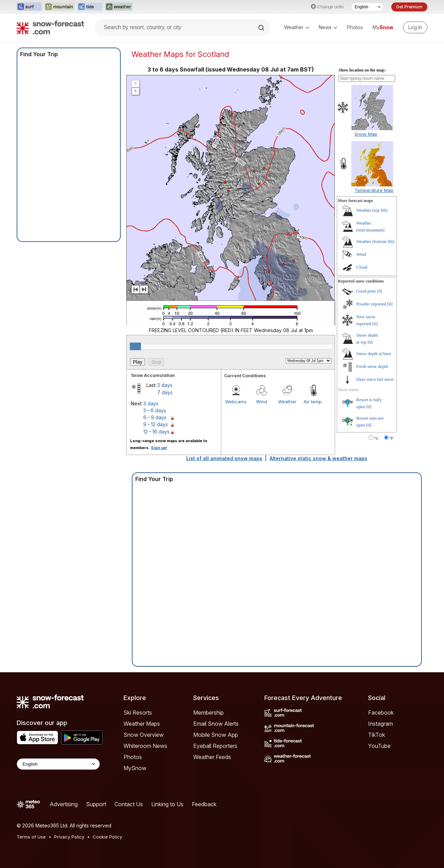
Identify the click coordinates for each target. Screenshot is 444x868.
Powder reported (371, 304)
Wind (262, 402)
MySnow (135, 768)
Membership (208, 713)
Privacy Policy (69, 837)
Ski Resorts (138, 713)
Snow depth (374, 353)
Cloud (362, 267)
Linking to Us (167, 804)
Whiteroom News (145, 746)
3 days (165, 385)
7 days (165, 392)
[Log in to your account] (415, 27)
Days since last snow (375, 379)
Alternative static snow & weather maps (318, 458)
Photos (355, 27)
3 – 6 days (155, 410)
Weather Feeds (212, 757)
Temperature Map (374, 190)
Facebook (381, 713)
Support (96, 804)
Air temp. (313, 402)
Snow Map (366, 134)
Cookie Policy (107, 837)
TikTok (377, 735)
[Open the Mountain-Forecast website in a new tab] (59, 7)
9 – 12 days (156, 424)
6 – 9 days (155, 417)
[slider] (135, 346)
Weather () (372, 210)
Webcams (236, 402)
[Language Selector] (367, 7)
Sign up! (159, 448)
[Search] (262, 28)
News (328, 27)
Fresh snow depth (372, 366)
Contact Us (129, 804)
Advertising (64, 804)
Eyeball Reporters (215, 746)
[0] (380, 291)
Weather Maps (142, 724)
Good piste (366, 291)
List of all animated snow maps (224, 458)
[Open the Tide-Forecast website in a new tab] (90, 7)
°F (391, 438)
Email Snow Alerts (216, 724)
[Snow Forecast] (50, 27)
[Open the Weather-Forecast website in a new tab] (119, 7)
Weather (297, 27)
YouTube (379, 746)
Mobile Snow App (216, 735)
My (383, 27)
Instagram (381, 724)
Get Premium (409, 7)
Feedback (204, 804)
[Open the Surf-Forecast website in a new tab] (29, 7)
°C (377, 438)
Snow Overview (144, 735)
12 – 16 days (156, 432)
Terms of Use (31, 837)
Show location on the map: (362, 70)
